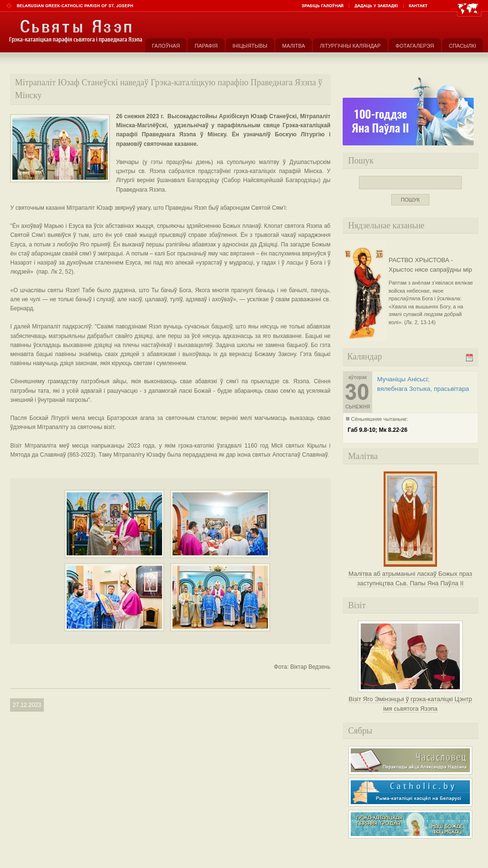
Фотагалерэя (415, 46)
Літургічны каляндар (350, 46)
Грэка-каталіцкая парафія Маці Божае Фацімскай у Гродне (410, 824)
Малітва (294, 46)
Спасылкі (463, 46)
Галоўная (166, 46)
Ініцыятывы (250, 46)
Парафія (206, 46)
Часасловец (410, 760)
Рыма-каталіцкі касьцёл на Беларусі (410, 792)
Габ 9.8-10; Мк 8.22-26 (378, 430)
